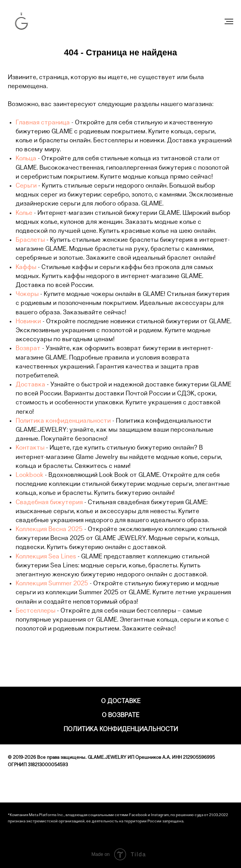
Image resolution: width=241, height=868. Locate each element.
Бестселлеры (35, 611)
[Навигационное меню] (229, 21)
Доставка (30, 385)
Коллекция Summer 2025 (52, 584)
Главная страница (43, 123)
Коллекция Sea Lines (46, 557)
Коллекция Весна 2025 (49, 530)
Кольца (26, 159)
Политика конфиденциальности (63, 421)
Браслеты (30, 240)
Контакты (30, 448)
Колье (24, 213)
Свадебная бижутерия (49, 503)
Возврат (28, 349)
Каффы (26, 267)
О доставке (121, 701)
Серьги (26, 186)
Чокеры (27, 294)
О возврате (120, 716)
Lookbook (29, 475)
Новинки (28, 322)
